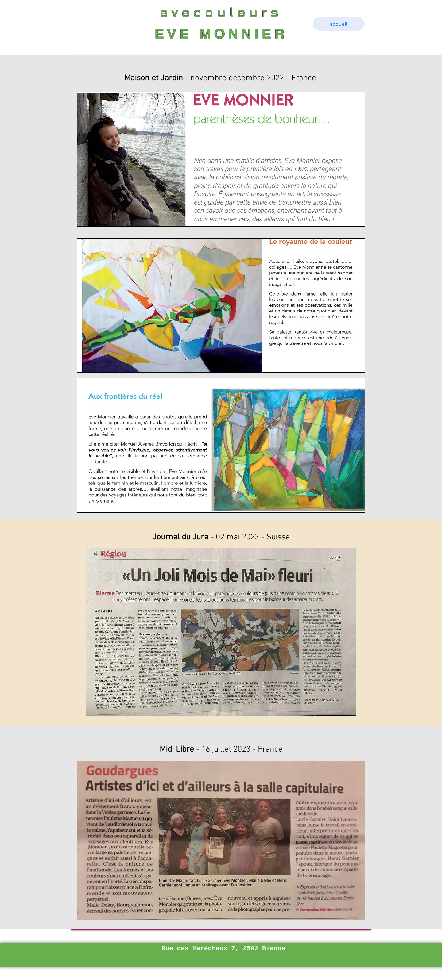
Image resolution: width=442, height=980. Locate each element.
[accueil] (339, 24)
